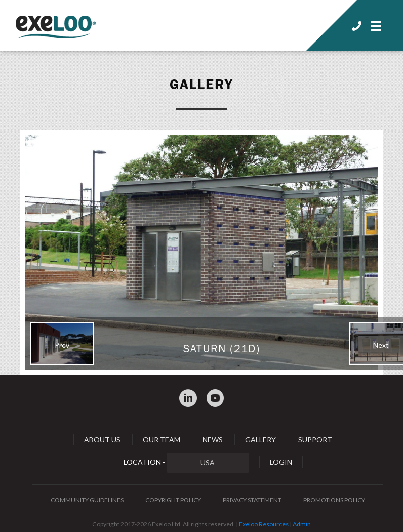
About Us (102, 440)
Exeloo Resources (264, 524)
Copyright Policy (173, 500)
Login (281, 462)
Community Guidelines (87, 500)
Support (315, 440)
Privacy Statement (252, 500)
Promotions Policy (334, 500)
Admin (302, 524)
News (213, 440)
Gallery (201, 85)
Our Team (162, 440)
